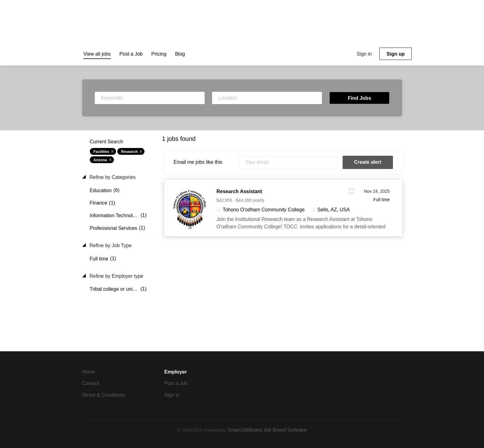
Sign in (364, 54)
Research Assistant (239, 191)
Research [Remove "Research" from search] (129, 152)
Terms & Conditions (104, 395)
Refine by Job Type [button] (110, 245)
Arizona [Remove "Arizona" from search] (100, 160)
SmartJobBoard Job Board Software (267, 430)
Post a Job (176, 383)
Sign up (396, 54)
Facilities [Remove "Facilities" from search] (101, 152)
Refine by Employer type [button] (116, 276)
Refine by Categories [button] (112, 177)
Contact (91, 383)
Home (89, 372)
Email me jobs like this (198, 162)
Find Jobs (360, 98)
